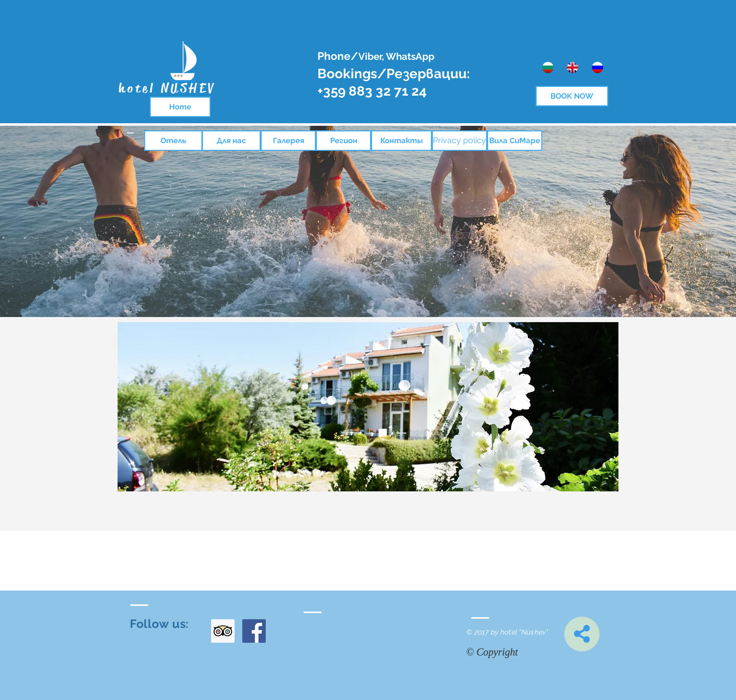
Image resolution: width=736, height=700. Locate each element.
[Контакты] (401, 141)
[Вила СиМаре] (515, 141)
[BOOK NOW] (572, 96)
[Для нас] (231, 141)
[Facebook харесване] (387, 695)
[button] (368, 407)
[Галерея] (288, 141)
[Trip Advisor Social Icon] (223, 631)
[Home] (180, 107)
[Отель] (173, 141)
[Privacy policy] (459, 141)
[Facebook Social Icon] (254, 631)
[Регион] (343, 141)
